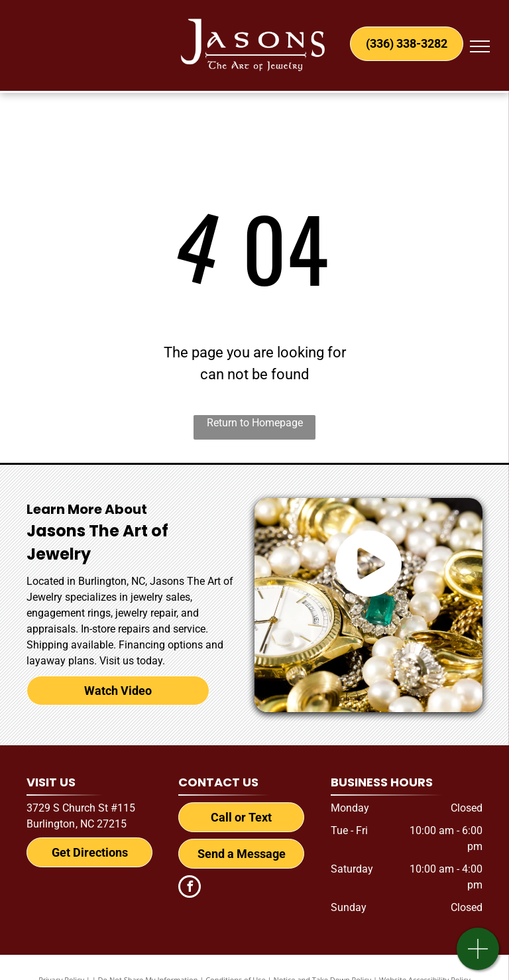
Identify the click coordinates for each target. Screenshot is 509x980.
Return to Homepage (255, 423)
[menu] (480, 46)
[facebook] (190, 888)
